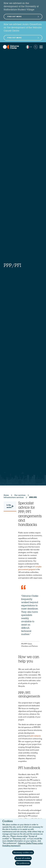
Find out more (14, 17)
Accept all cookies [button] (23, 858)
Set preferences (23, 863)
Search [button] (36, 47)
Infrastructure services (14, 497)
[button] (29, 47)
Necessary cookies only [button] (23, 852)
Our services (20, 495)
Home (6, 495)
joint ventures (35, 736)
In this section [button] (9, 506)
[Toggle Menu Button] (41, 47)
